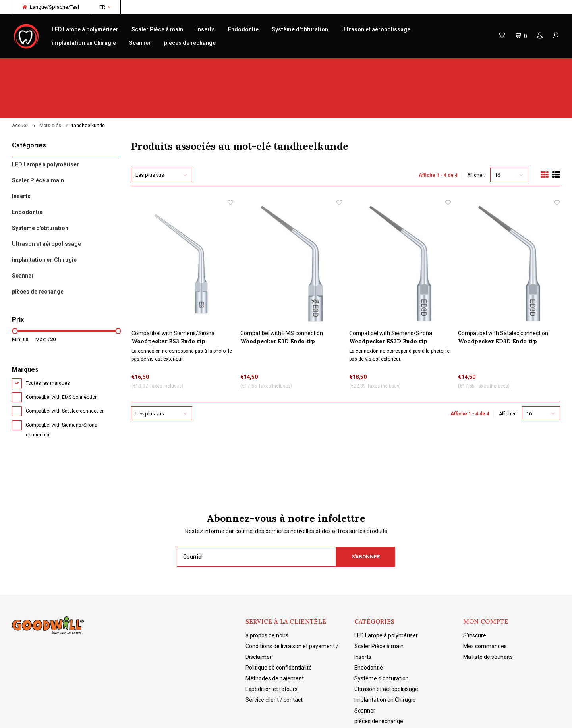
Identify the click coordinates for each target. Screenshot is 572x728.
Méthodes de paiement (275, 635)
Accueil (20, 82)
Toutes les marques (48, 340)
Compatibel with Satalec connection (65, 367)
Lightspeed (137, 716)
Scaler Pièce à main (157, 29)
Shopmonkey (193, 716)
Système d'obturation (300, 29)
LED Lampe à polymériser (85, 29)
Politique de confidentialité (279, 624)
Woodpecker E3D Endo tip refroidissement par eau (278, 298)
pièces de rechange (190, 43)
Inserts (206, 29)
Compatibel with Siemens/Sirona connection (62, 386)
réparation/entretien (183, 66)
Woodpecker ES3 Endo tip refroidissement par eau (168, 298)
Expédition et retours (272, 645)
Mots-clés (50, 82)
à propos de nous (267, 592)
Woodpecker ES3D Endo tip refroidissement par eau (388, 298)
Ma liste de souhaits (488, 613)
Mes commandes (485, 602)
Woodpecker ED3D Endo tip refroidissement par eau (498, 298)
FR (105, 7)
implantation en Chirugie (84, 43)
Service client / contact (274, 656)
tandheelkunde (88, 82)
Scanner (140, 43)
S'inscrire (475, 592)
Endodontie (243, 29)
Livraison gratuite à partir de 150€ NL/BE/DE (503, 66)
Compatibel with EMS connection (62, 353)
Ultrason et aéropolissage (376, 29)
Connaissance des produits (330, 66)
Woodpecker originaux (44, 66)
